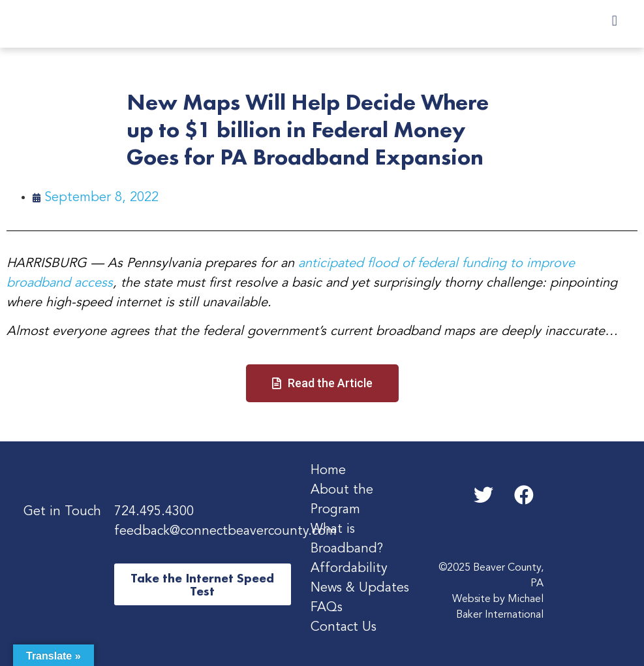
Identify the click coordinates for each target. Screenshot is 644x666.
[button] (614, 21)
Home (328, 471)
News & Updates (360, 588)
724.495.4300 (154, 512)
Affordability (349, 569)
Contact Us (344, 627)
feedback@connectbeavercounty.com (225, 531)
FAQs (327, 608)
